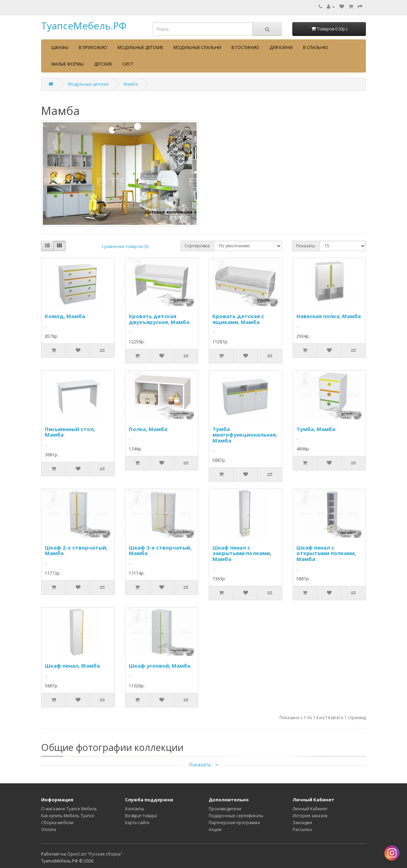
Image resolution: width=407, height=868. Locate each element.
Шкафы (60, 47)
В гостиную (245, 47)
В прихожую (93, 47)
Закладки (302, 823)
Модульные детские (140, 47)
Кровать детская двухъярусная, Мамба (159, 319)
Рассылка (302, 829)
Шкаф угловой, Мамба (160, 666)
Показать (203, 765)
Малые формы (68, 64)
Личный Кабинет (310, 809)
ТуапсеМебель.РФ (84, 26)
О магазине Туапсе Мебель (69, 809)
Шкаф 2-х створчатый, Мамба (76, 550)
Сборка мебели (57, 823)
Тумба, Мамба (316, 429)
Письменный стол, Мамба (70, 432)
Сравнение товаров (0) (125, 246)
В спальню (316, 47)
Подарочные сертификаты (236, 816)
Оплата (49, 829)
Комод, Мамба (65, 316)
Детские (103, 64)
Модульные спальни (197, 47)
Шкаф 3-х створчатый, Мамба (160, 550)
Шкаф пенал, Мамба (72, 666)
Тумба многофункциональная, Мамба (245, 435)
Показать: (306, 246)
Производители (225, 809)
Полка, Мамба (148, 429)
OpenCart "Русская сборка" (95, 854)
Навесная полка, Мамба (329, 316)
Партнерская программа (234, 823)
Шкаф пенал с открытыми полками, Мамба (326, 553)
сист (128, 64)
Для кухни (281, 47)
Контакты (135, 809)
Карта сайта (137, 823)
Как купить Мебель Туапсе (68, 816)
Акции (215, 829)
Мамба (131, 84)
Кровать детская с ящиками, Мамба (238, 319)
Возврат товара (141, 816)
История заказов (310, 816)
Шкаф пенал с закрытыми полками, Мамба (242, 553)
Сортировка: (197, 246)
